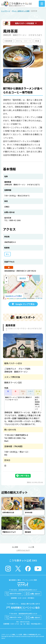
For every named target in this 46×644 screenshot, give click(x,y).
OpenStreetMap (21, 298)
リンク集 (31, 547)
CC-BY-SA (39, 298)
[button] (23, 285)
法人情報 (15, 547)
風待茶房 (23, 278)
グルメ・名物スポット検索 (21, 11)
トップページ (6, 11)
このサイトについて (23, 550)
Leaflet (10, 298)
